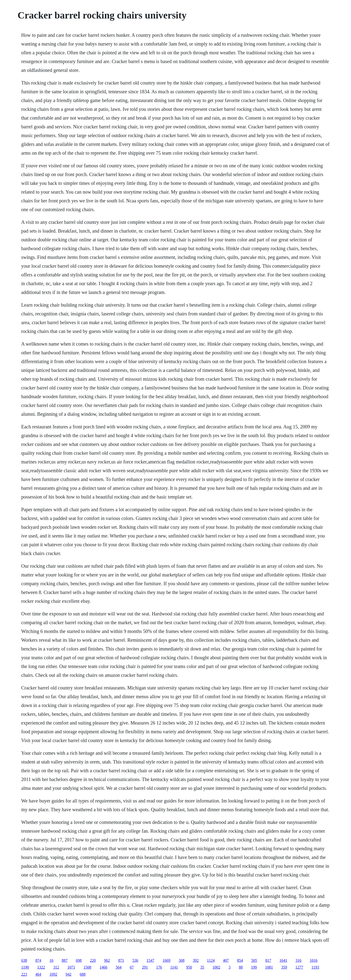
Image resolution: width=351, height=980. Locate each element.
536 (135, 960)
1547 (150, 960)
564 (118, 967)
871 (121, 960)
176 (159, 967)
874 (38, 960)
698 (79, 960)
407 (226, 960)
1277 (299, 967)
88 (241, 967)
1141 (174, 967)
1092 (53, 974)
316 (298, 960)
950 (189, 967)
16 (51, 960)
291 (145, 967)
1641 (283, 960)
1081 (269, 967)
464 (38, 974)
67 (132, 967)
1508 (87, 967)
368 (182, 960)
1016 (313, 960)
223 (24, 974)
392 (196, 960)
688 (83, 974)
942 (68, 974)
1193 (315, 967)
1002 (216, 967)
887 (65, 960)
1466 (103, 967)
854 (240, 960)
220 (93, 960)
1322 (41, 967)
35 (202, 967)
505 (254, 960)
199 (254, 967)
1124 (211, 960)
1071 (71, 967)
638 (24, 960)
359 (284, 967)
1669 (166, 960)
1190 (25, 967)
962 (107, 960)
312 (56, 967)
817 (268, 960)
